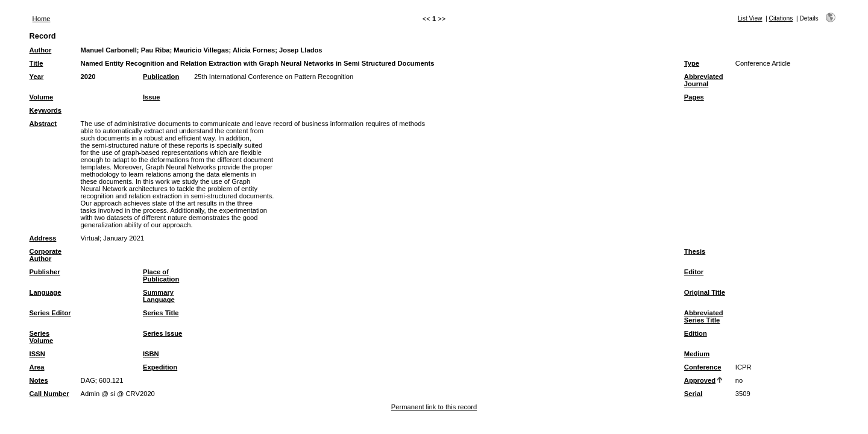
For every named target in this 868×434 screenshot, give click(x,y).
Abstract (43, 124)
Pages (694, 97)
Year (37, 77)
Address (43, 238)
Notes (39, 380)
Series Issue (162, 333)
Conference (703, 367)
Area (37, 367)
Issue (152, 97)
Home (42, 19)
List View (750, 18)
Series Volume (42, 337)
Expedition (160, 367)
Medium (697, 354)
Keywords (46, 110)
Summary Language (159, 296)
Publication (161, 77)
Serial (693, 394)
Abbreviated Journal (704, 80)
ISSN (37, 354)
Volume (42, 97)
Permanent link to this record (434, 407)
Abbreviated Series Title (704, 316)
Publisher (45, 272)
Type (692, 63)
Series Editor (50, 313)
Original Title (705, 292)
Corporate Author (46, 255)
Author (41, 50)
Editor (694, 272)
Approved (700, 380)
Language (46, 292)
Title (36, 63)
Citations (781, 18)
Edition (696, 333)
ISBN (151, 354)
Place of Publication (161, 275)
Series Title (161, 313)
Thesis (695, 251)
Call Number (49, 394)
